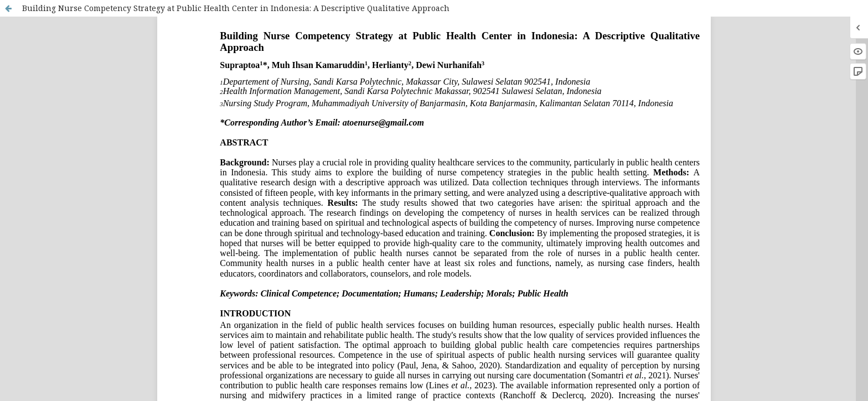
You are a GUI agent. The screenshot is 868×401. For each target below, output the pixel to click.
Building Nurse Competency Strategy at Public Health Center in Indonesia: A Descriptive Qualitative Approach (236, 8)
